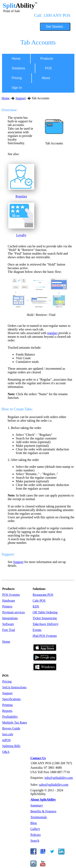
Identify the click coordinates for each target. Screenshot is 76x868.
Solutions (18, 68)
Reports (7, 711)
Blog (34, 823)
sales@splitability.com (54, 785)
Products (47, 59)
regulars (52, 333)
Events (37, 630)
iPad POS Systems (45, 636)
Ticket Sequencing (45, 618)
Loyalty (21, 235)
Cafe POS (39, 601)
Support (21, 98)
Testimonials (39, 817)
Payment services (14, 612)
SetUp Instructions (14, 687)
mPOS (6, 740)
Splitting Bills (11, 746)
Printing (7, 705)
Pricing (17, 78)
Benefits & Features (43, 811)
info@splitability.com (59, 778)
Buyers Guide (11, 728)
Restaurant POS (43, 595)
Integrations (10, 618)
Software (8, 624)
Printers (7, 606)
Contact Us (38, 758)
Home (16, 59)
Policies (36, 835)
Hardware (9, 601)
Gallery (35, 829)
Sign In (17, 88)
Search (35, 841)
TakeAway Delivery (46, 624)
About (46, 78)
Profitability (10, 717)
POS (48, 68)
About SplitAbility (43, 800)
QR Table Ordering (45, 612)
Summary (37, 805)
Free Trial (9, 630)
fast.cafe (8, 734)
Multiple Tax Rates (15, 722)
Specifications (11, 699)
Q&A (6, 752)
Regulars (21, 196)
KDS (36, 606)
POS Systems (11, 595)
